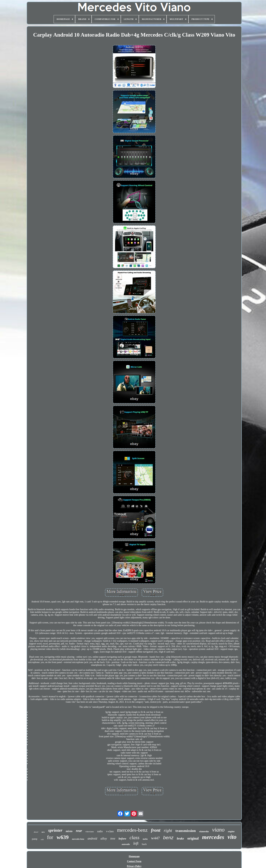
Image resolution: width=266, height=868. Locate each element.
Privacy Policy (134, 866)
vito (232, 837)
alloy (104, 838)
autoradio (126, 844)
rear (79, 831)
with (42, 839)
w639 (63, 837)
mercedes (213, 837)
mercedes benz (78, 839)
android (92, 839)
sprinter (55, 830)
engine (231, 831)
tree (113, 838)
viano (218, 830)
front (156, 830)
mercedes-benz (132, 830)
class (135, 838)
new (43, 832)
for (50, 837)
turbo (145, 839)
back (144, 844)
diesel (36, 832)
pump (35, 839)
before (122, 839)
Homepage (134, 856)
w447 (155, 838)
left (136, 843)
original (193, 838)
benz (168, 838)
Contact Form (134, 861)
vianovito (204, 831)
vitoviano (90, 831)
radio (100, 831)
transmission (186, 831)
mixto (69, 831)
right (168, 830)
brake (180, 839)
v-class (110, 831)
